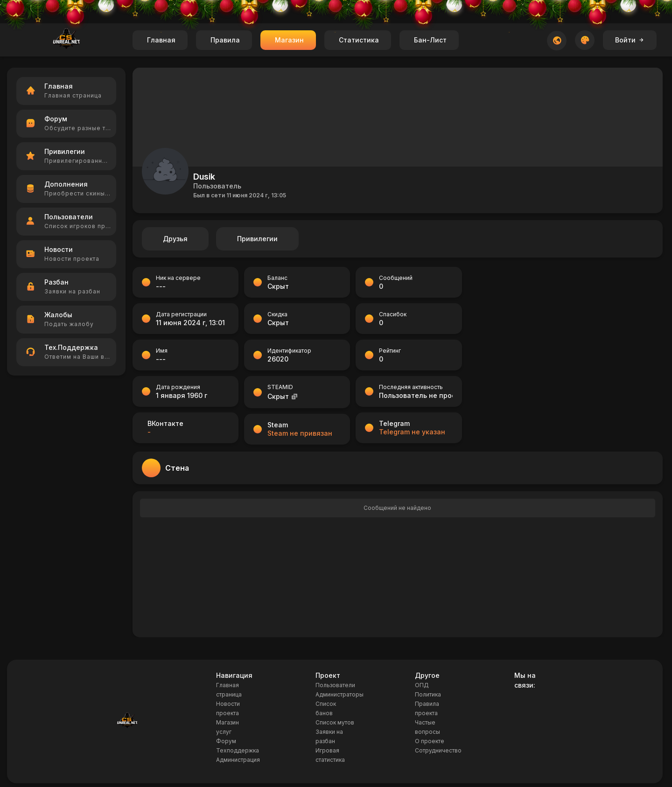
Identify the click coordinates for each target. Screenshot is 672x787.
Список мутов (335, 722)
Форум (226, 741)
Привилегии (257, 239)
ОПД (422, 685)
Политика (428, 694)
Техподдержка (238, 750)
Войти (630, 40)
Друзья (175, 239)
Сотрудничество (438, 750)
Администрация (238, 760)
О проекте (430, 741)
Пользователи (335, 685)
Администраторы (339, 694)
